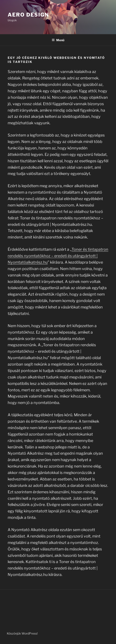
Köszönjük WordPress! (22, 633)
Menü (58, 40)
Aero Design (28, 15)
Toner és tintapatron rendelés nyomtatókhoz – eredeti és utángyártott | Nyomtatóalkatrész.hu (58, 256)
